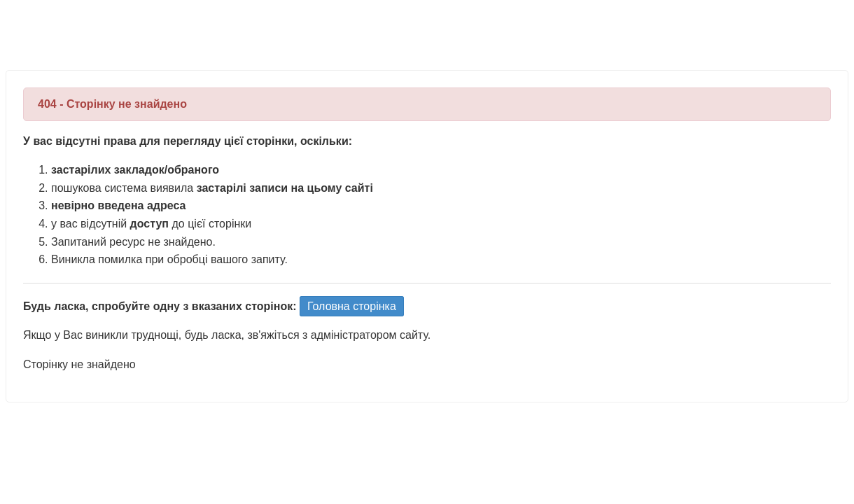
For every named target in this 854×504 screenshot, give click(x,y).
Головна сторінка (352, 306)
